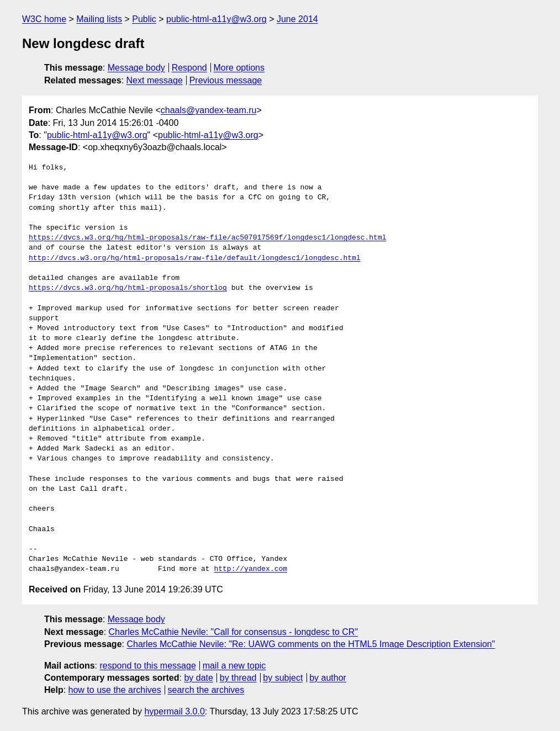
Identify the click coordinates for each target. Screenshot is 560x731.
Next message (155, 80)
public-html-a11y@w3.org (216, 19)
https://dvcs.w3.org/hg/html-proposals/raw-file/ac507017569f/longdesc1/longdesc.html (207, 238)
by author (328, 678)
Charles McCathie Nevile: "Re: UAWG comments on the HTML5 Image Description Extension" (311, 644)
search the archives (206, 690)
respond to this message (147, 666)
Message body (136, 68)
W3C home (44, 19)
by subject (283, 678)
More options (239, 68)
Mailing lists (99, 19)
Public (144, 19)
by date (198, 678)
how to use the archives (115, 690)
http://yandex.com (250, 569)
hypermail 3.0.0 (174, 711)
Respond (189, 68)
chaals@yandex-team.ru (209, 110)
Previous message (226, 80)
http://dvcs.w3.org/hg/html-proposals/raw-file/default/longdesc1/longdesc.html (195, 258)
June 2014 (297, 19)
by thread (238, 678)
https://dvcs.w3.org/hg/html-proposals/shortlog (128, 288)
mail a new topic (234, 666)
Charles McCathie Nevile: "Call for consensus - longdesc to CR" (234, 632)
